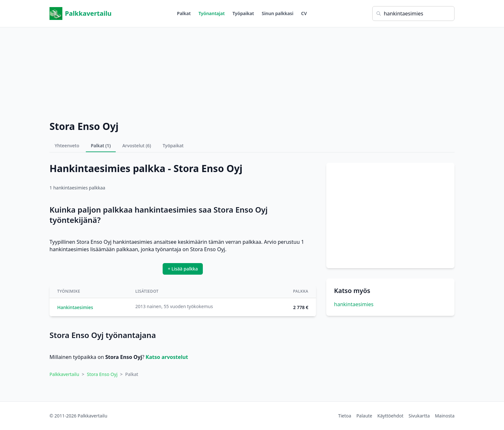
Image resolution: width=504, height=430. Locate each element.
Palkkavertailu (81, 14)
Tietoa (345, 416)
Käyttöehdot (390, 416)
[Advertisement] (252, 72)
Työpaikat (243, 13)
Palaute (364, 416)
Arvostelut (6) (137, 146)
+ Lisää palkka (183, 269)
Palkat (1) (101, 146)
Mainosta (445, 416)
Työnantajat (212, 13)
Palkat (184, 13)
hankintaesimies (354, 304)
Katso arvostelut (167, 357)
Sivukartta (419, 416)
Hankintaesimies (75, 307)
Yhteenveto (67, 146)
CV (304, 13)
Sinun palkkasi (278, 13)
